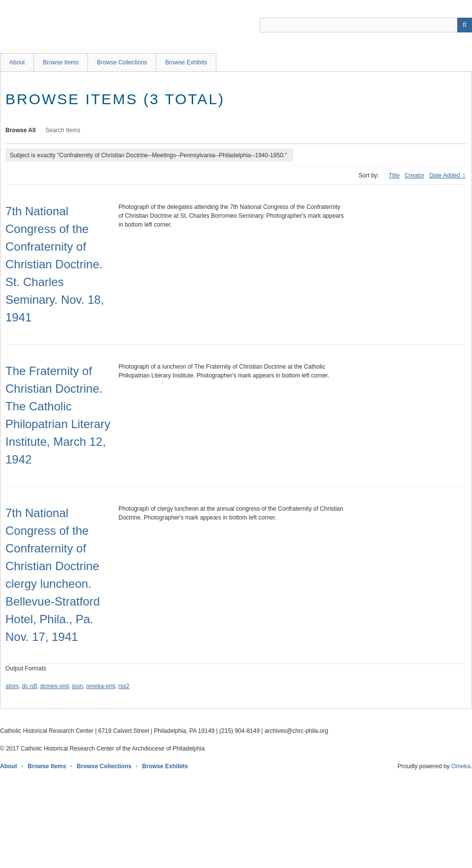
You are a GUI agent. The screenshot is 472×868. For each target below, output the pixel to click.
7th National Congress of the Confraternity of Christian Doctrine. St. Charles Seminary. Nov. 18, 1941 (55, 264)
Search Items (63, 130)
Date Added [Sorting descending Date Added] (445, 175)
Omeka (461, 766)
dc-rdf (29, 686)
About (17, 62)
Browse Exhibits (186, 62)
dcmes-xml (55, 686)
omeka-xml (101, 686)
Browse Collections (122, 62)
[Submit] (465, 25)
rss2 (124, 686)
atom (12, 686)
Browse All (21, 130)
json (77, 686)
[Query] (366, 25)
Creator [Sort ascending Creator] (414, 175)
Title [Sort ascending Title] (394, 175)
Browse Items (61, 62)
